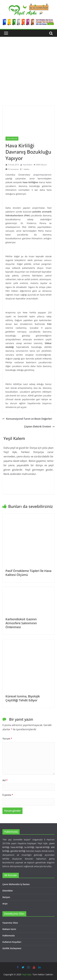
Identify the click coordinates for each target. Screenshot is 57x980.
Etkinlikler (8, 891)
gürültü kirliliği (18, 851)
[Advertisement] (28, 76)
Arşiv (5, 904)
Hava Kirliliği (12, 139)
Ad (5, 780)
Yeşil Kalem (28, 165)
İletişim (6, 897)
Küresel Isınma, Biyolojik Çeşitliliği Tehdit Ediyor (23, 698)
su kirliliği (29, 847)
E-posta (8, 795)
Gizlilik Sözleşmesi (12, 948)
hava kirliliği (17, 847)
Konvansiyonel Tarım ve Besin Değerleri (27, 419)
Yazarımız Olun (10, 923)
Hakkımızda (9, 936)
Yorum (7, 739)
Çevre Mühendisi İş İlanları (16, 884)
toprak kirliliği (43, 847)
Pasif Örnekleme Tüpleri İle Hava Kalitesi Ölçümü (28, 573)
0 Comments (12, 169)
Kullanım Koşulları (12, 942)
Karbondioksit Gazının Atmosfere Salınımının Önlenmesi (21, 623)
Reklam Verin (9, 929)
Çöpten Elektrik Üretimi (39, 426)
